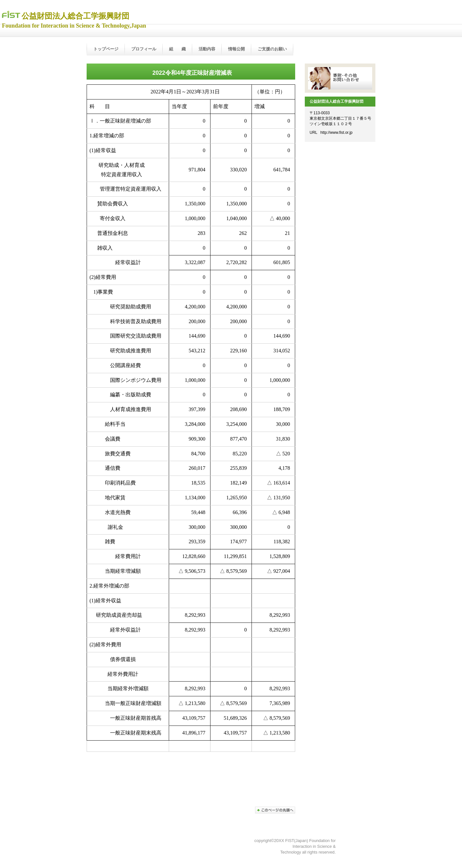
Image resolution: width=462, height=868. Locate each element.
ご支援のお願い (272, 49)
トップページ (106, 49)
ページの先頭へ (275, 810)
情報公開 (236, 49)
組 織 (177, 49)
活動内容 (207, 49)
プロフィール (144, 49)
